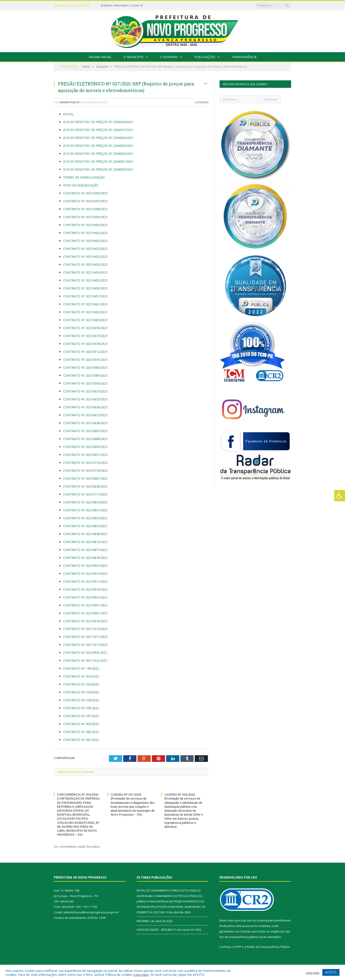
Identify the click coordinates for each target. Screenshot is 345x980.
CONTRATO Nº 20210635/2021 (85, 399)
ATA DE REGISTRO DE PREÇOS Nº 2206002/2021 (98, 154)
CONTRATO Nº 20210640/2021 (85, 486)
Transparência (244, 57)
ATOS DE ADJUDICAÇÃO (81, 185)
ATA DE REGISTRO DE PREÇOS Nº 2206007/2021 (98, 130)
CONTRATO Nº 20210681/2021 (85, 478)
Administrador (70, 102)
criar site (246, 920)
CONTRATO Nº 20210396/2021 (85, 193)
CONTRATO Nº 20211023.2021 (86, 660)
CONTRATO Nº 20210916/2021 (85, 589)
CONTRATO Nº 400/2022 (82, 724)
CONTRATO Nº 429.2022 (81, 740)
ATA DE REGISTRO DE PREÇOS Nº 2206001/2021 (98, 161)
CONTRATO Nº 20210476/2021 (86, 328)
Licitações (202, 102)
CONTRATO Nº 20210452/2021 (85, 257)
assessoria (250, 926)
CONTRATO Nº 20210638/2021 (85, 423)
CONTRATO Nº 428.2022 (81, 732)
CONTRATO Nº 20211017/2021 (85, 645)
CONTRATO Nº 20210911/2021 (85, 581)
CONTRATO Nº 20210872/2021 (85, 542)
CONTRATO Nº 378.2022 (81, 708)
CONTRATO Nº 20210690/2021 (86, 447)
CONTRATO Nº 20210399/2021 (85, 217)
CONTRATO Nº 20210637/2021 (85, 391)
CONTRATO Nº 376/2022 (81, 700)
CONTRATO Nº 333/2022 (81, 684)
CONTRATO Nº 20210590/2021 (85, 383)
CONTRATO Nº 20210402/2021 (85, 233)
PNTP (238, 947)
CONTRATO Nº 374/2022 (81, 692)
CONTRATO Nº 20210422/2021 (85, 249)
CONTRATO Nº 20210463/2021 (86, 320)
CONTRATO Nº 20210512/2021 (85, 352)
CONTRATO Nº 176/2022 (81, 668)
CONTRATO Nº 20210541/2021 (86, 360)
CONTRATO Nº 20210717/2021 (85, 494)
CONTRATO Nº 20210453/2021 (85, 264)
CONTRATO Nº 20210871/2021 (85, 550)
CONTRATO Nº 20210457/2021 (86, 296)
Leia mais (141, 974)
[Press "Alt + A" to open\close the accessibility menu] (340, 496)
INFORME (143, 921)
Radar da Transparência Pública (268, 947)
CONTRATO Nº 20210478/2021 (86, 344)
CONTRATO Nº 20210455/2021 (86, 280)
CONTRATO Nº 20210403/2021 (85, 241)
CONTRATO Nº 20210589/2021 (85, 375)
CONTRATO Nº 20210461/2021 (85, 304)
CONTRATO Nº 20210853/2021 (85, 526)
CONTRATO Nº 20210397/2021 (85, 201)
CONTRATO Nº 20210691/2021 (86, 455)
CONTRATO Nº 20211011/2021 (85, 637)
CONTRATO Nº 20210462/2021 (85, 312)
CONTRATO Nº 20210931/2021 (85, 597)
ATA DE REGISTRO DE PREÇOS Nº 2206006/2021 (98, 138)
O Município (134, 57)
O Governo (169, 57)
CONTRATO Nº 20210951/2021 (85, 605)
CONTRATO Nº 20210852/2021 (85, 518)
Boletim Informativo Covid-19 (122, 6)
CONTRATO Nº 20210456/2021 (86, 288)
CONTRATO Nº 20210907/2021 (85, 566)
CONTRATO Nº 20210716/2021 (85, 463)
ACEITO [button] (331, 972)
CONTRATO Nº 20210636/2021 (85, 407)
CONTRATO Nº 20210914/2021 (85, 574)
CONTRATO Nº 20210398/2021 (85, 209)
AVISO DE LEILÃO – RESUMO (155, 930)
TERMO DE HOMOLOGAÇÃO (84, 177)
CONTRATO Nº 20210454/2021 (85, 272)
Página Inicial (100, 57)
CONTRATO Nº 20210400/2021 (85, 225)
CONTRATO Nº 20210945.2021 (86, 653)
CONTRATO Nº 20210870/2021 (85, 558)
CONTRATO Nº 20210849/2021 (85, 534)
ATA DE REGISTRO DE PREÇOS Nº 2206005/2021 (98, 146)
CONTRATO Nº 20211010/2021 (85, 629)
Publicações (205, 57)
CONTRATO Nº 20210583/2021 (85, 367)
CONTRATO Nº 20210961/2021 (85, 613)
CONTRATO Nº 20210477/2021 (86, 336)
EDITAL (69, 114)
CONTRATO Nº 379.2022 (81, 716)
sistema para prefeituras (273, 920)
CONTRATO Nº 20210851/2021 (85, 510)
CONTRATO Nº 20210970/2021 (85, 621)
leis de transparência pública (239, 937)
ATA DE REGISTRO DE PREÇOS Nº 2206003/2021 (98, 169)
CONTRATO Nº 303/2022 (81, 676)
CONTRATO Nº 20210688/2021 (86, 439)
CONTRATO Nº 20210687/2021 (86, 431)
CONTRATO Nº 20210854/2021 (86, 502)
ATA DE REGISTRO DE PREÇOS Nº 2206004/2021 (98, 122)
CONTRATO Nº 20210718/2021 (85, 471)
